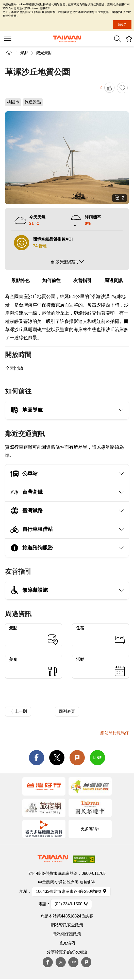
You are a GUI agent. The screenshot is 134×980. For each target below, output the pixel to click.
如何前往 (52, 281)
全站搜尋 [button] (118, 39)
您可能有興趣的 (129, 39)
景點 (24, 53)
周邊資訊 (113, 281)
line (97, 758)
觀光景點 (44, 53)
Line (73, 962)
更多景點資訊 (64, 262)
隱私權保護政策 (67, 934)
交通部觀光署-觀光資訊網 (67, 39)
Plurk (77, 758)
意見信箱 (67, 943)
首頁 (9, 53)
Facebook (48, 962)
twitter (57, 758)
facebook (37, 758)
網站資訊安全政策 (67, 925)
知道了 (122, 24)
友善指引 (82, 281)
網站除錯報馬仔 (115, 733)
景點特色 (21, 281)
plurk (86, 962)
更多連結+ (90, 829)
